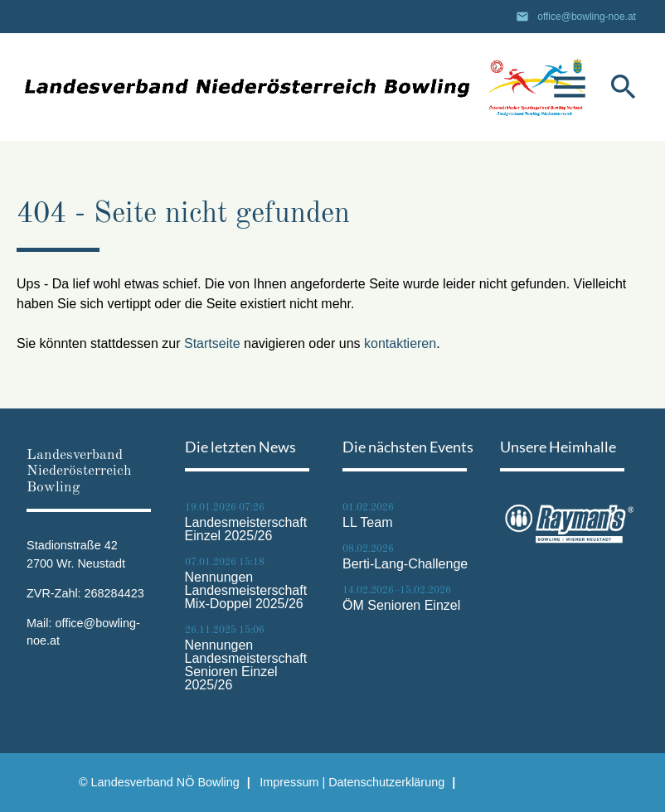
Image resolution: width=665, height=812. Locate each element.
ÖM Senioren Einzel (401, 606)
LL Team (367, 523)
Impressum (289, 782)
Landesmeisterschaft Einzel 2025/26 (246, 529)
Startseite (212, 343)
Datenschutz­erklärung (386, 782)
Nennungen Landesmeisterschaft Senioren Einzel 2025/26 (246, 665)
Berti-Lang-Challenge (405, 564)
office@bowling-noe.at (587, 17)
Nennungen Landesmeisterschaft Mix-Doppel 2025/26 (246, 591)
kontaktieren (400, 343)
